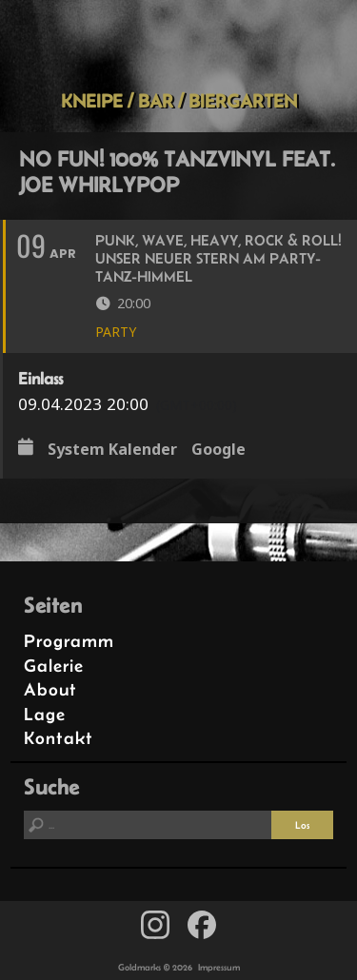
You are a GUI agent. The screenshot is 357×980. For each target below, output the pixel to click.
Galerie (54, 666)
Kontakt (59, 738)
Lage (45, 714)
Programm (69, 641)
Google (218, 449)
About (50, 689)
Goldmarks (175, 45)
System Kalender (112, 449)
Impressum (219, 967)
